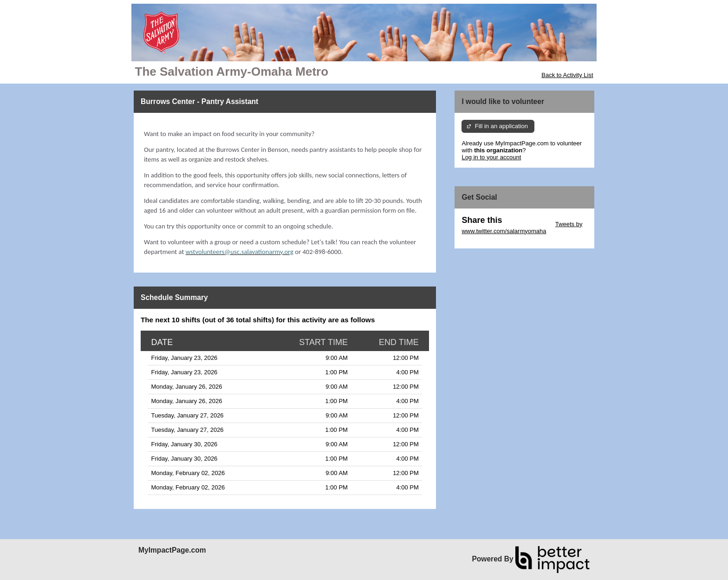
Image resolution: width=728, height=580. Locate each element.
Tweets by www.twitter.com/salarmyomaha (522, 228)
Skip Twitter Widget (528, 224)
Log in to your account (491, 157)
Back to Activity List (567, 75)
